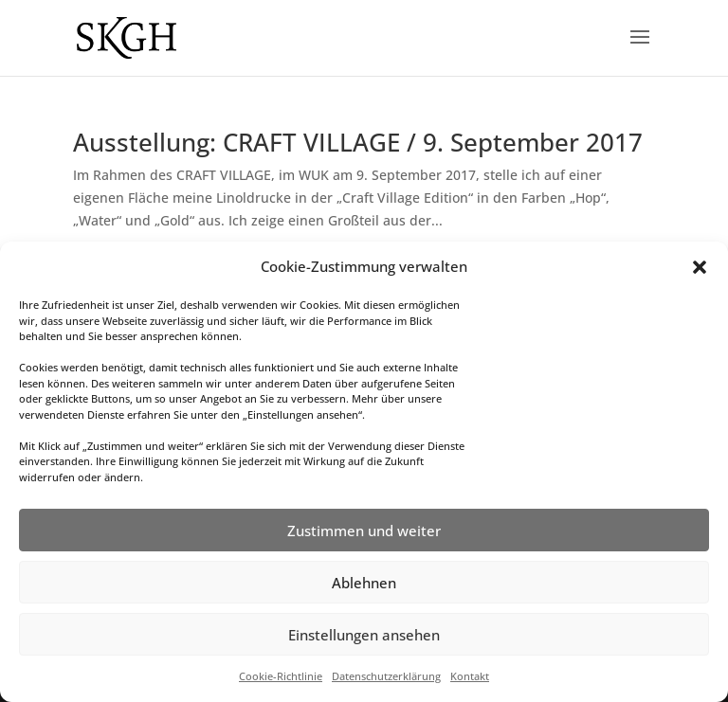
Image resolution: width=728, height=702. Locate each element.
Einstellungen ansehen (364, 635)
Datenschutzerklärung (386, 676)
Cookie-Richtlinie (281, 676)
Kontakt (470, 676)
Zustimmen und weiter (364, 531)
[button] (700, 267)
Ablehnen (364, 583)
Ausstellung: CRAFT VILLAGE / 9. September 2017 (358, 142)
